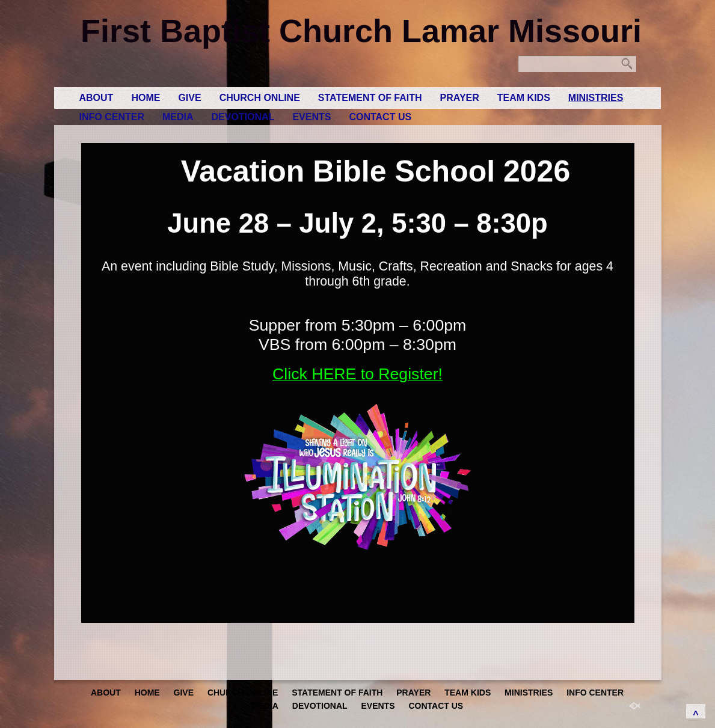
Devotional (243, 117)
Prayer (460, 98)
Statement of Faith (370, 98)
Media (178, 117)
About (97, 98)
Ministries (596, 98)
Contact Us (380, 117)
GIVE (189, 98)
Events (311, 117)
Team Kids (524, 98)
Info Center (112, 117)
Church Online (260, 98)
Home (146, 98)
